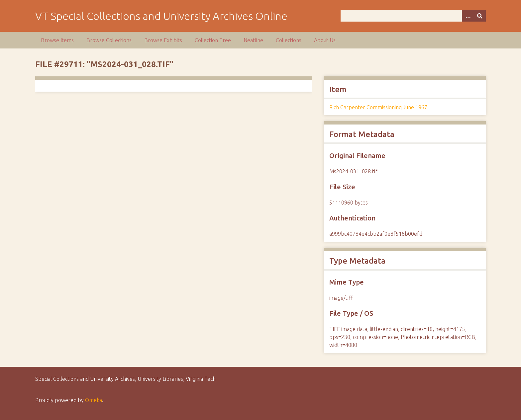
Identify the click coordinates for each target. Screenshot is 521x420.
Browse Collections (109, 40)
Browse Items (57, 40)
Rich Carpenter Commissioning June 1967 (378, 107)
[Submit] (480, 16)
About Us (325, 40)
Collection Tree (213, 40)
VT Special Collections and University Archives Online (161, 16)
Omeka (94, 400)
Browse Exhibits (163, 40)
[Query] (413, 16)
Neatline (253, 40)
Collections (289, 40)
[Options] (468, 16)
